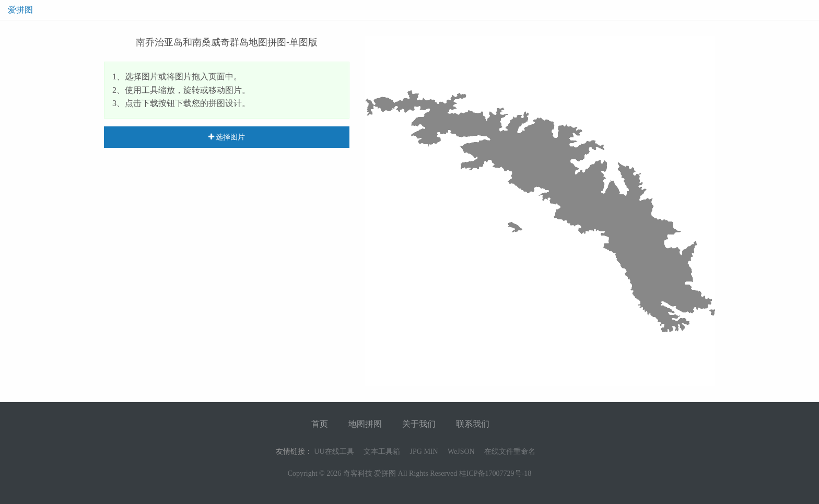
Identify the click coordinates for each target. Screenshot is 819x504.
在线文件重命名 (510, 452)
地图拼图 (365, 424)
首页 (320, 424)
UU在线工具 (334, 452)
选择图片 (227, 137)
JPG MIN (424, 452)
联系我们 (473, 424)
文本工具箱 (382, 452)
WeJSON (461, 452)
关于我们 (419, 424)
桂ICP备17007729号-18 (495, 473)
